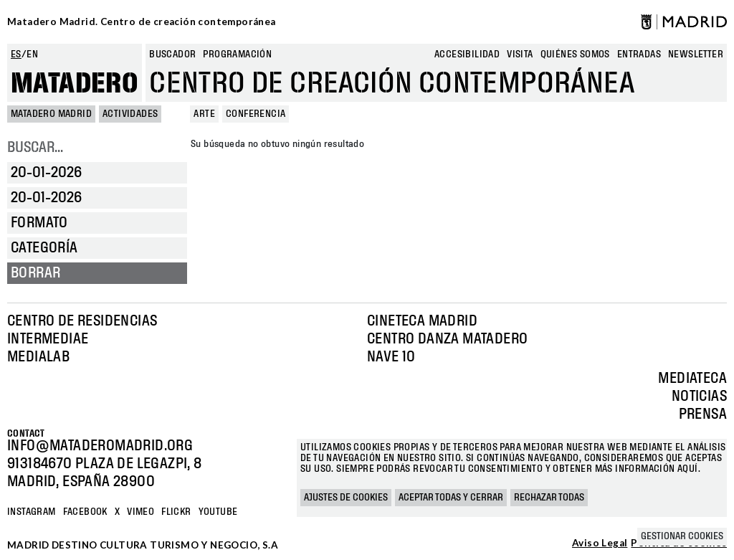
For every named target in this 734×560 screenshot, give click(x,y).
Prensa (703, 414)
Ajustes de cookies (346, 498)
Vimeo (140, 512)
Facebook (85, 512)
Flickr (176, 512)
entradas (639, 54)
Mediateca (692, 379)
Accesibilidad (467, 54)
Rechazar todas (549, 498)
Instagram (32, 512)
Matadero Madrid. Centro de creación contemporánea (142, 22)
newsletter (696, 54)
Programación (237, 54)
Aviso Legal (600, 544)
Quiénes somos (575, 54)
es (16, 54)
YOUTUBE (218, 512)
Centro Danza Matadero (447, 339)
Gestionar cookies (682, 536)
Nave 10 (391, 357)
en (32, 54)
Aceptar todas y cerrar (451, 498)
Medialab (38, 357)
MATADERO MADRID (51, 114)
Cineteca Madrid (422, 321)
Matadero (75, 84)
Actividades (130, 114)
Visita (520, 54)
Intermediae (48, 339)
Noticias (699, 397)
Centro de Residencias (82, 321)
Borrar (35, 273)
